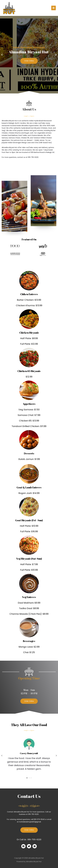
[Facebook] (23, 846)
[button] (28, 92)
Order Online (29, 61)
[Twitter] (29, 846)
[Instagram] (35, 846)
